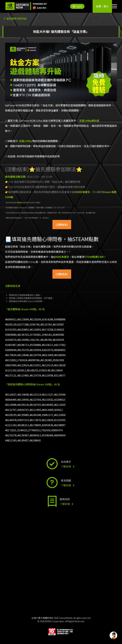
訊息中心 (20, 202)
